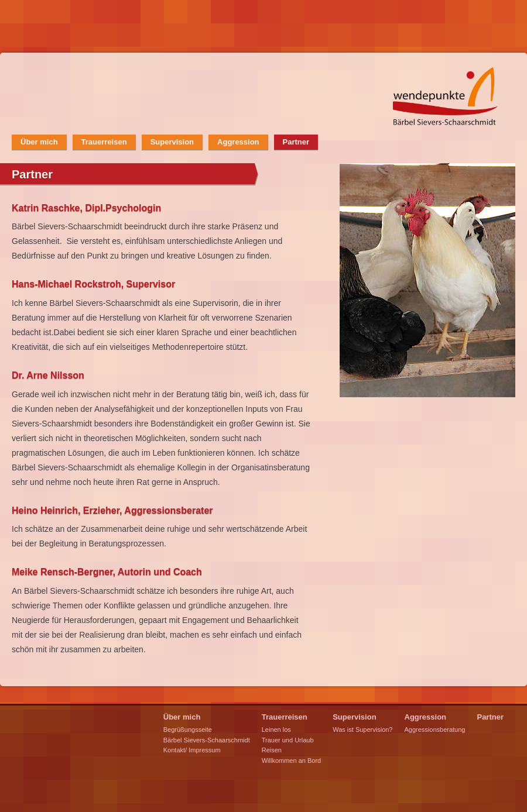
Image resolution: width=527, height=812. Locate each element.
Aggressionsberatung (435, 730)
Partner (296, 142)
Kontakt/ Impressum (192, 750)
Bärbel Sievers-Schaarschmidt (207, 740)
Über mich (39, 142)
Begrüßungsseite (188, 730)
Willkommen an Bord (291, 761)
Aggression (238, 142)
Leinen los (276, 730)
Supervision (172, 142)
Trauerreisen (104, 142)
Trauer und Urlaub (288, 740)
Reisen (272, 750)
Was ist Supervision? (362, 730)
